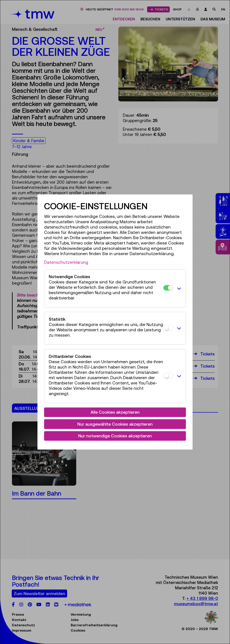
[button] (178, 288)
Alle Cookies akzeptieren (115, 412)
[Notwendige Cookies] (168, 288)
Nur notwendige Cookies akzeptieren (115, 436)
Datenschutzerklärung (66, 262)
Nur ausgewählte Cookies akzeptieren (115, 424)
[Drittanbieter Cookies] (168, 375)
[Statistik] (168, 328)
